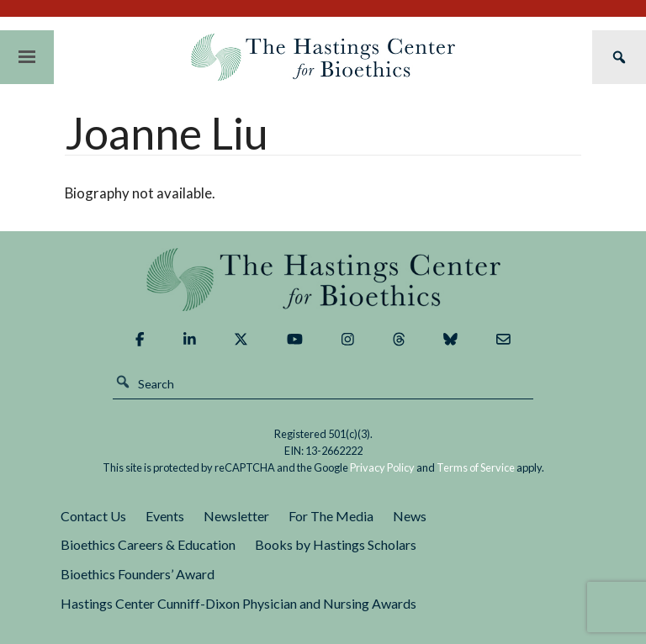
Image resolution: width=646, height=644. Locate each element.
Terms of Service (476, 467)
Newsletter (236, 516)
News (410, 516)
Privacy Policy (382, 467)
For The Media (331, 516)
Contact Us (93, 516)
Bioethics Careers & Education (148, 544)
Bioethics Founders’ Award (138, 574)
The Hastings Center (323, 280)
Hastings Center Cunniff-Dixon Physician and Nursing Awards (238, 603)
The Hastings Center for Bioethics (323, 57)
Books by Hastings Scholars (336, 544)
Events (165, 516)
